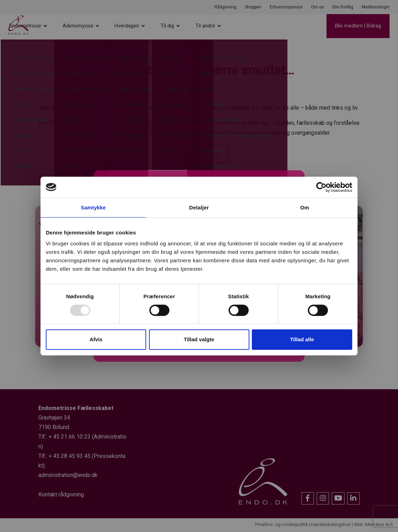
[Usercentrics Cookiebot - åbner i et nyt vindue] (321, 187)
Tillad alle (302, 339)
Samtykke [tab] (94, 207)
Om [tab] (304, 207)
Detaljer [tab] (199, 207)
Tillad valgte (199, 339)
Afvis (96, 339)
